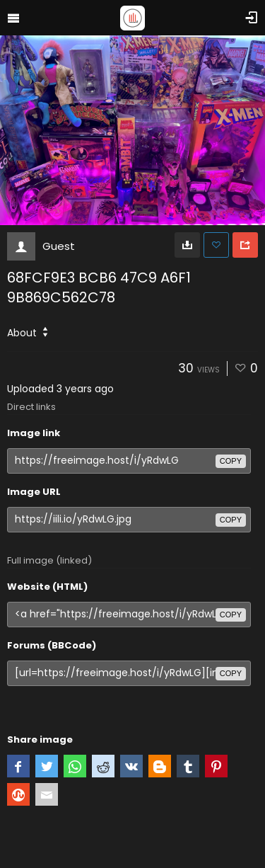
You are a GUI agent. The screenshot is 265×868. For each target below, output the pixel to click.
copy (231, 461)
